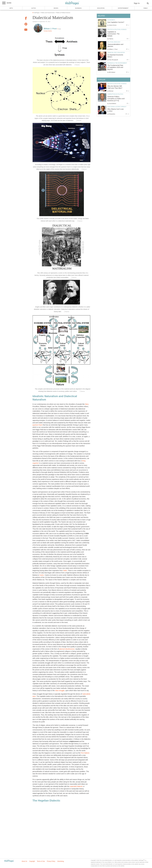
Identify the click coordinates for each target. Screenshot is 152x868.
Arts (11, 8)
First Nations (85, 753)
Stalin (65, 571)
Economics (111, 20)
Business (78, 8)
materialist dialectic (76, 786)
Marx (87, 404)
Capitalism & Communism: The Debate (113, 34)
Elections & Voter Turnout (117, 107)
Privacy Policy (51, 861)
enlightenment (74, 741)
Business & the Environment (117, 63)
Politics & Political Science (117, 29)
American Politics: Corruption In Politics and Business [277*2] (116, 99)
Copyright (32, 861)
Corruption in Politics (115, 94)
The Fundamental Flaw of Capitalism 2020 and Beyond (115, 67)
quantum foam (37, 425)
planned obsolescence (67, 649)
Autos (34, 8)
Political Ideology (114, 42)
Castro (42, 575)
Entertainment (123, 8)
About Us (24, 861)
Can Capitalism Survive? (116, 22)
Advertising (60, 861)
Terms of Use (41, 861)
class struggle (60, 691)
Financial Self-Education (116, 52)
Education (101, 8)
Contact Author (48, 31)
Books (56, 8)
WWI (87, 534)
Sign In (137, 3)
